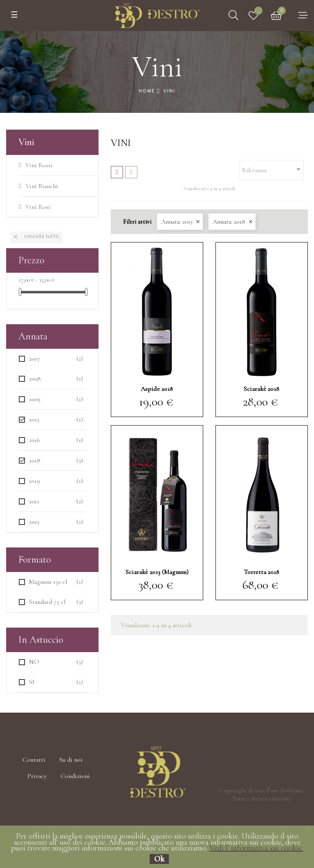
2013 (56, 420)
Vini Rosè (38, 207)
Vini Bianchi (42, 186)
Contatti (34, 760)
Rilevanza (273, 169)
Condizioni (75, 776)
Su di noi (71, 760)
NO (56, 662)
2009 (56, 399)
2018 (56, 461)
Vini (26, 142)
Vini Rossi (39, 165)
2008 (56, 379)
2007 (56, 359)
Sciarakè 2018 (261, 389)
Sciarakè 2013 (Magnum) (157, 572)
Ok (159, 859)
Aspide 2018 (157, 389)
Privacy (37, 776)
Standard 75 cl (56, 602)
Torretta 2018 (261, 572)
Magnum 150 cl (56, 582)
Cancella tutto (36, 237)
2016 (56, 440)
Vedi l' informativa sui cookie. (256, 848)
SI (56, 682)
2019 (56, 481)
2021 (56, 501)
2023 (56, 522)
